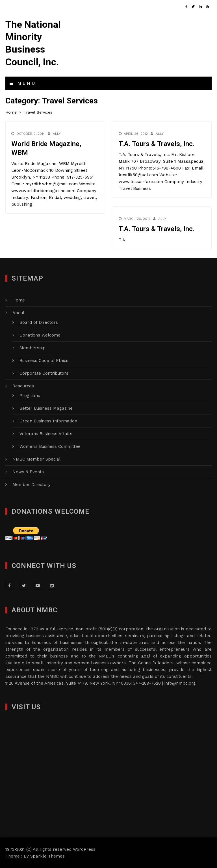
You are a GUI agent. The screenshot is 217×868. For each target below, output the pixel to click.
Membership (32, 348)
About (19, 313)
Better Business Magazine (46, 408)
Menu (23, 83)
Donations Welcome (40, 335)
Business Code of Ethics (44, 361)
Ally (57, 134)
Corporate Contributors (44, 373)
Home (19, 300)
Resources (23, 386)
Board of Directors (39, 322)
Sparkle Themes (47, 856)
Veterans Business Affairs (46, 434)
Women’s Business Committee (50, 446)
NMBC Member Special (36, 459)
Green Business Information (48, 421)
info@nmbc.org (180, 683)
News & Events (28, 472)
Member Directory (32, 485)
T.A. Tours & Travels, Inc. (157, 144)
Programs (30, 396)
